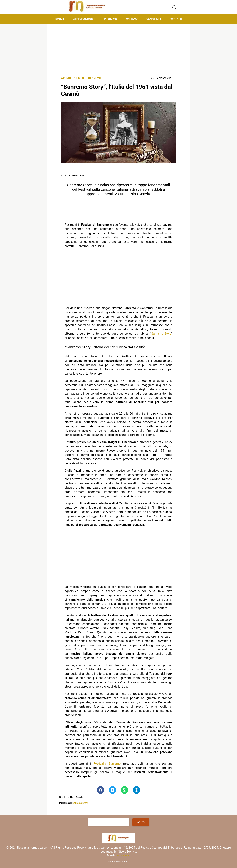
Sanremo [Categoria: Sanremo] (95, 78)
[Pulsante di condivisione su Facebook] (101, 790)
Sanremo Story (161, 334)
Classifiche (154, 19)
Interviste (111, 19)
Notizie (60, 19)
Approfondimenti (84, 19)
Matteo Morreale (123, 855)
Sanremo (132, 19)
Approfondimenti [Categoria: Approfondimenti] (74, 78)
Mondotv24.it (123, 862)
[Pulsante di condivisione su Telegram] (136, 790)
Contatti (176, 19)
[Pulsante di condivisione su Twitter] (113, 790)
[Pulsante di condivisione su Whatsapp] (124, 790)
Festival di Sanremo (107, 764)
